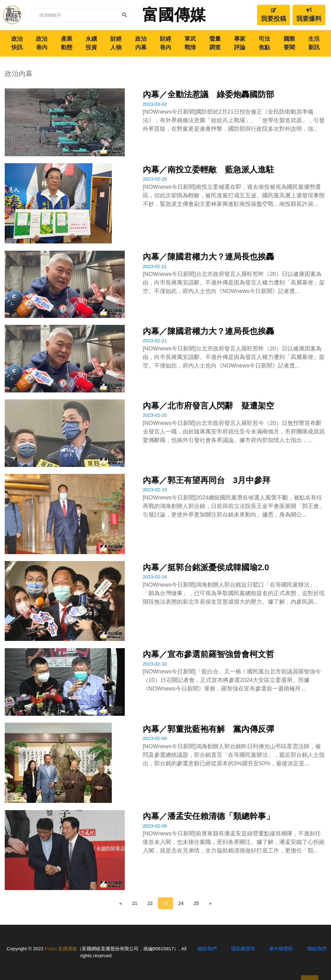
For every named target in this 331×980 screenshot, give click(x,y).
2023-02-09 (155, 738)
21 (135, 903)
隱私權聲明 (243, 949)
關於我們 (207, 949)
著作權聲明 (281, 949)
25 (196, 903)
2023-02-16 (155, 577)
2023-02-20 (155, 415)
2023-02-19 (155, 490)
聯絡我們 (317, 949)
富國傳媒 (174, 15)
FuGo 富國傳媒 (61, 949)
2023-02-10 (155, 664)
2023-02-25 (155, 179)
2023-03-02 (155, 104)
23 (166, 903)
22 (150, 903)
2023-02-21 (155, 266)
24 (181, 903)
